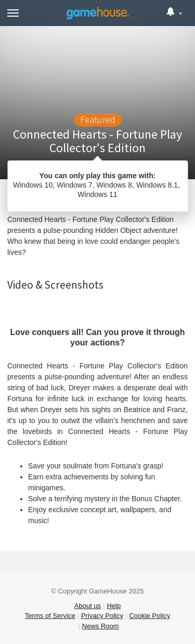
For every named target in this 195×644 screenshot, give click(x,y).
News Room (101, 626)
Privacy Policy (102, 616)
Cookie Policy (149, 616)
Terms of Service (50, 616)
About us (88, 606)
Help (114, 606)
